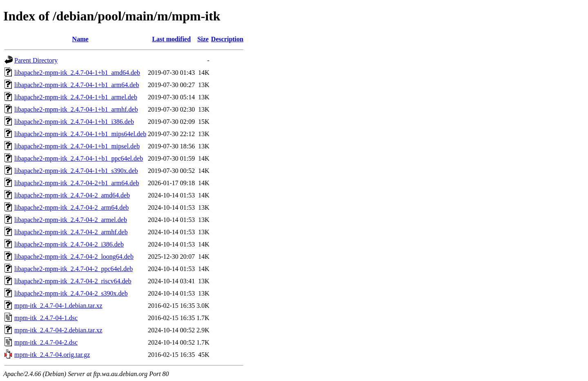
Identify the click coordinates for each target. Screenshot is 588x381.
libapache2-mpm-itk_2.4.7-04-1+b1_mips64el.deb (80, 134)
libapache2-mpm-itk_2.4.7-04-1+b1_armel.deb (76, 97)
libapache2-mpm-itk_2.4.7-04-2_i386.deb (69, 244)
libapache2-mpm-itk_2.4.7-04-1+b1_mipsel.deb (77, 146)
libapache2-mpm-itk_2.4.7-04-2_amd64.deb (72, 195)
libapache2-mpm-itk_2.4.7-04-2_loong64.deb (74, 257)
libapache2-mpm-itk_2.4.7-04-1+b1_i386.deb (74, 122)
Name (80, 39)
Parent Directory (36, 60)
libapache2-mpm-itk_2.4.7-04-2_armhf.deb (71, 232)
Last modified (171, 39)
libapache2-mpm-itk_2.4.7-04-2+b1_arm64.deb (77, 183)
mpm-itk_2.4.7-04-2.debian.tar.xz (58, 330)
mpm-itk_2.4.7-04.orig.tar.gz (52, 355)
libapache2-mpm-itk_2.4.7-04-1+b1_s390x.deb (76, 171)
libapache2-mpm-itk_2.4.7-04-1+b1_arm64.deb (77, 85)
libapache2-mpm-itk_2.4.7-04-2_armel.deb (71, 220)
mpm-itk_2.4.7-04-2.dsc (46, 342)
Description (227, 39)
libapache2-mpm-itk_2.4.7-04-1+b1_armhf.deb (76, 109)
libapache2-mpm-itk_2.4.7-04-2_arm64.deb (71, 207)
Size (203, 39)
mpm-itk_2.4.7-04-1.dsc (46, 318)
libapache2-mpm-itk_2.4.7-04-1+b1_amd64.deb (77, 73)
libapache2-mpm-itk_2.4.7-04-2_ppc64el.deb (73, 269)
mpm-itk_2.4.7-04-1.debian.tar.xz (58, 306)
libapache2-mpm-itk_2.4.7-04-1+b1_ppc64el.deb (79, 158)
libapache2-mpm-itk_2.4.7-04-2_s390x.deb (71, 293)
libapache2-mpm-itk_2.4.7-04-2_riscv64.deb (73, 281)
